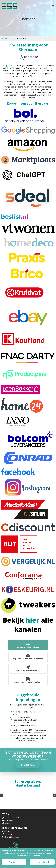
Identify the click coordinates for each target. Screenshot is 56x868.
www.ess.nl (9, 823)
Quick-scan (28, 765)
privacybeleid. (34, 856)
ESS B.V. (8, 832)
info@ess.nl (9, 820)
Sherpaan (6, 65)
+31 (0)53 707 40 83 (12, 818)
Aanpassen (14, 862)
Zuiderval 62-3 (10, 834)
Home (5, 38)
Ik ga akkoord (42, 862)
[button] (53, 6)
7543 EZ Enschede (12, 837)
